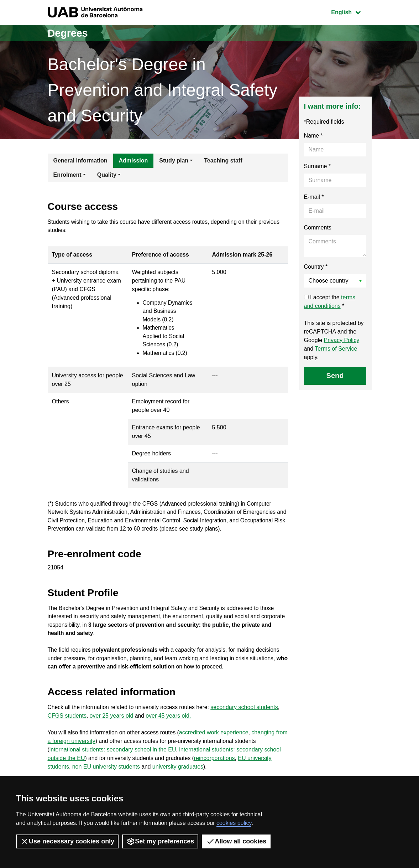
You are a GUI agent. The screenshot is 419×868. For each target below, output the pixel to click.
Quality (107, 175)
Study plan (174, 161)
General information (80, 161)
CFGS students (67, 729)
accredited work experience (217, 746)
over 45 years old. (169, 729)
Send (335, 376)
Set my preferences (160, 841)
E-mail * (314, 197)
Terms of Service (336, 349)
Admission (133, 161)
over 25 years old (112, 729)
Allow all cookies (236, 841)
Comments (318, 228)
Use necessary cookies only (67, 841)
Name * (313, 136)
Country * (316, 267)
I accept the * (330, 302)
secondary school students (248, 721)
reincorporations (217, 772)
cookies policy (234, 823)
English (351, 12)
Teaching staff (223, 161)
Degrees (69, 33)
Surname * (318, 166)
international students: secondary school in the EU (113, 763)
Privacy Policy (342, 340)
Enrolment (67, 175)
